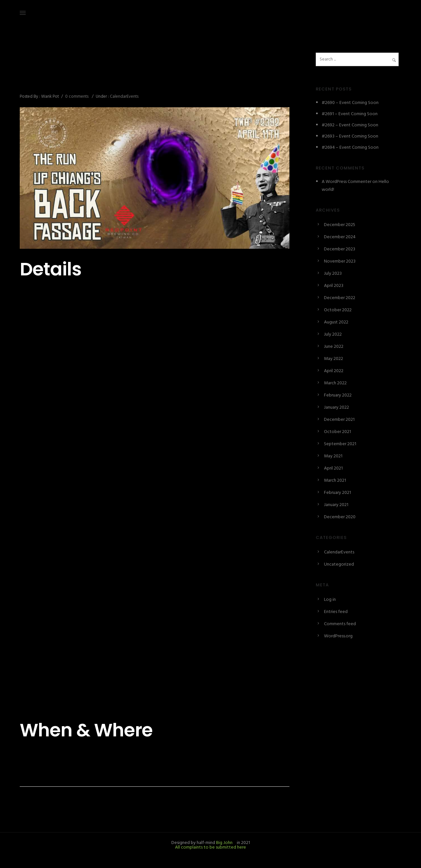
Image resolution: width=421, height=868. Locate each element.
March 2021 (335, 481)
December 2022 (340, 298)
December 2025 (340, 225)
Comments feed (340, 624)
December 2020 (340, 517)
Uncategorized (339, 564)
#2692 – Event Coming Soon (350, 125)
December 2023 (340, 249)
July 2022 (333, 334)
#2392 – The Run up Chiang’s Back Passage (122, 82)
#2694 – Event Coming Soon (350, 148)
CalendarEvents (124, 97)
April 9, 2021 (31, 68)
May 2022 (334, 359)
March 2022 (335, 383)
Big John (224, 843)
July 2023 (333, 274)
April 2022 (334, 371)
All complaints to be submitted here (210, 847)
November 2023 (340, 261)
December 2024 (340, 237)
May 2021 (333, 456)
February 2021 (337, 493)
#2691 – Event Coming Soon (350, 114)
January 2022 (336, 408)
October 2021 (337, 432)
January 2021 (336, 505)
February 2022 (338, 395)
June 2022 (334, 347)
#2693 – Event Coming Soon (350, 136)
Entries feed (336, 612)
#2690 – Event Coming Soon (350, 103)
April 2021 (333, 468)
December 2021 (339, 420)
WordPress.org (338, 636)
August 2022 (336, 322)
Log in (330, 600)
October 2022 (338, 310)
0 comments (77, 97)
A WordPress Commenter (347, 182)
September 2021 (340, 444)
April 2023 (334, 286)
